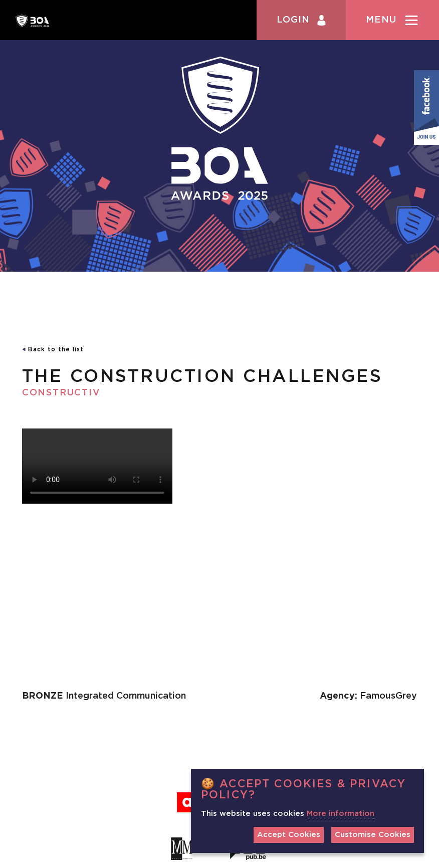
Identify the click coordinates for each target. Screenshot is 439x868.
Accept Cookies (289, 835)
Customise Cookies (373, 835)
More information (341, 814)
